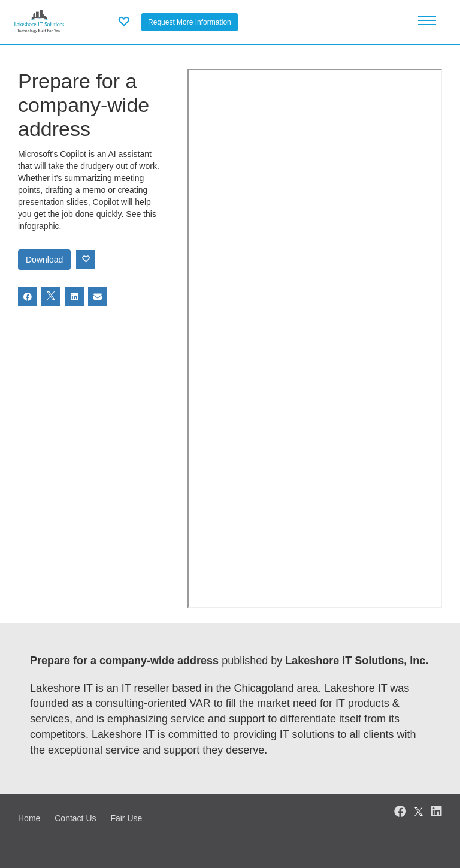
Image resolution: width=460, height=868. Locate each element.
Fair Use (126, 818)
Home (29, 818)
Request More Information (190, 22)
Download (44, 260)
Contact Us (75, 818)
